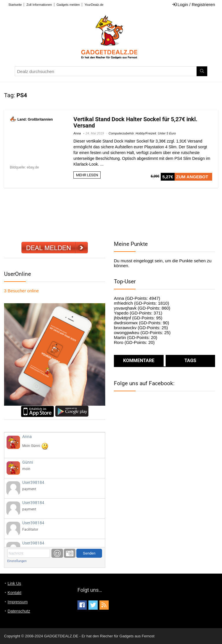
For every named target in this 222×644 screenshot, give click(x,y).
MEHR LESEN (87, 175)
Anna (77, 133)
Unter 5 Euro (167, 133)
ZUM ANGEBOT (192, 177)
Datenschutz (19, 611)
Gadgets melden (68, 5)
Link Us (14, 583)
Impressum (17, 602)
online (21, 291)
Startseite (15, 5)
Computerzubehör (121, 133)
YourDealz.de (94, 5)
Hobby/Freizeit (146, 133)
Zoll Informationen (39, 5)
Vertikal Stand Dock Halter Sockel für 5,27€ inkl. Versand (135, 122)
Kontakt (14, 593)
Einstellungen (17, 561)
